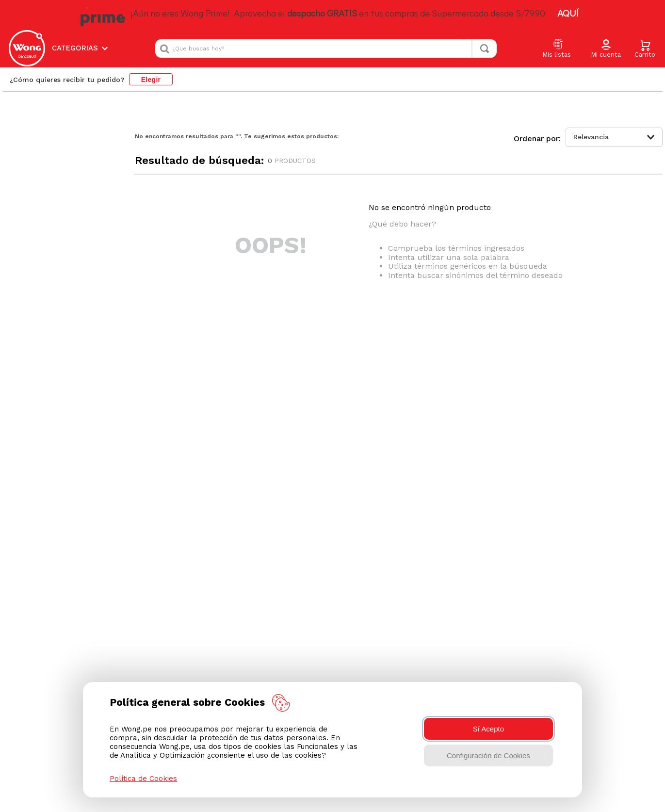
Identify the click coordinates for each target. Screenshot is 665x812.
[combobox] (326, 49)
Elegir (151, 80)
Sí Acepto (488, 729)
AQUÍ (568, 14)
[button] (606, 49)
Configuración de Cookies (488, 755)
